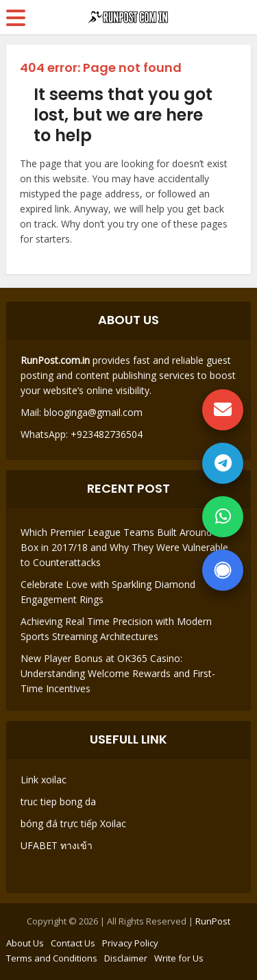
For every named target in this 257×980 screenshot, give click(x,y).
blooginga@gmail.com (93, 412)
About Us (25, 943)
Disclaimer (126, 958)
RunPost (213, 921)
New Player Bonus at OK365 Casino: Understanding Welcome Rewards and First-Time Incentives (118, 673)
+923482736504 (105, 434)
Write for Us (179, 958)
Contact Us (73, 943)
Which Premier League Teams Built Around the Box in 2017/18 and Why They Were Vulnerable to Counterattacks (125, 547)
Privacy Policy (130, 943)
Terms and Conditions (52, 958)
